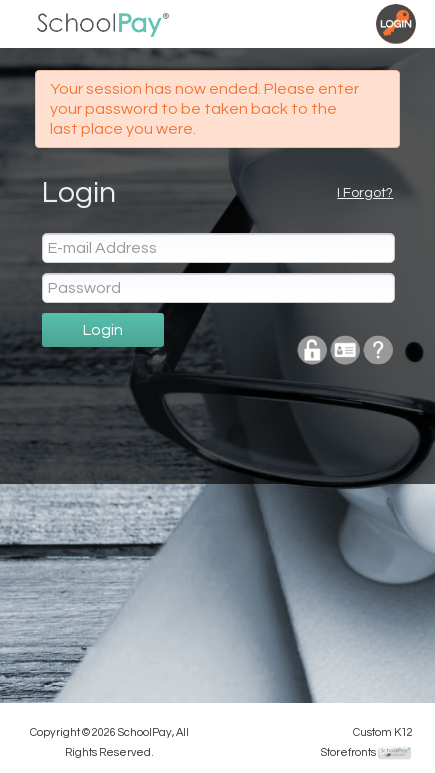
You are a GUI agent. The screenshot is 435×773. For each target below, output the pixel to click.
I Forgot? (365, 193)
